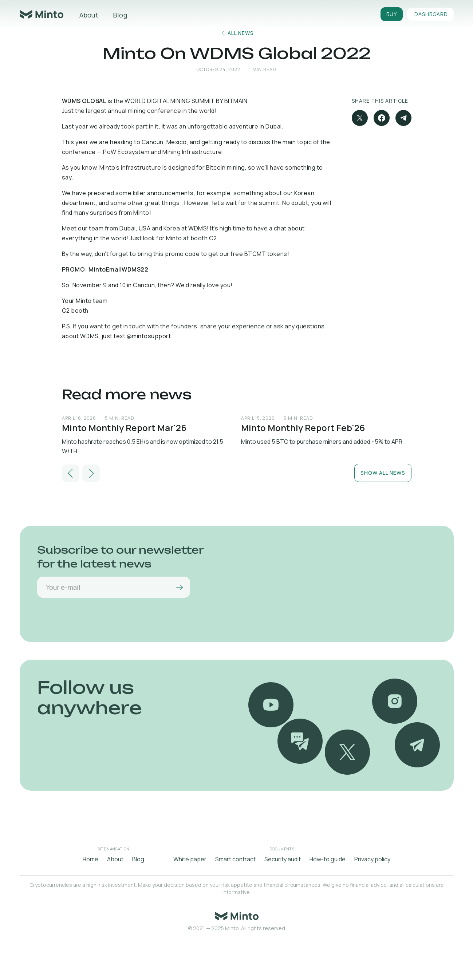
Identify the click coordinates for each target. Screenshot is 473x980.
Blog (120, 15)
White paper (190, 859)
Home (90, 859)
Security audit (283, 859)
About (89, 15)
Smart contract (235, 859)
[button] (71, 473)
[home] (42, 14)
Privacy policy (372, 859)
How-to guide (328, 859)
